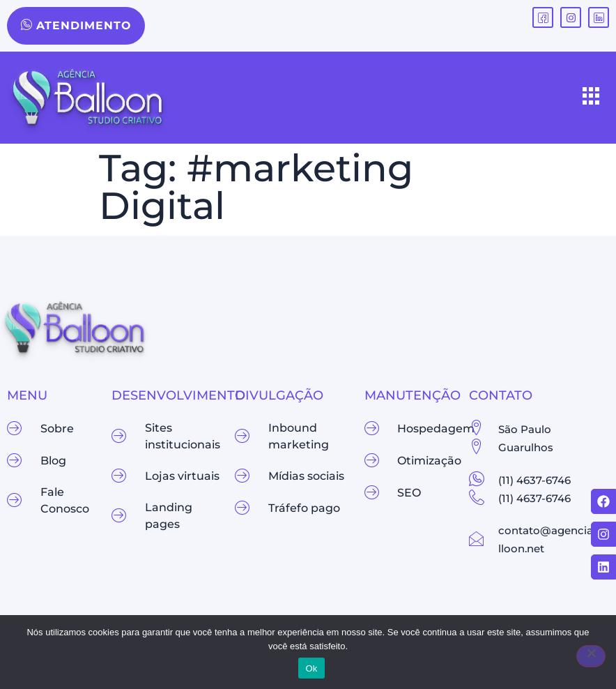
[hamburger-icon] (592, 98)
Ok (311, 668)
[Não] (591, 656)
